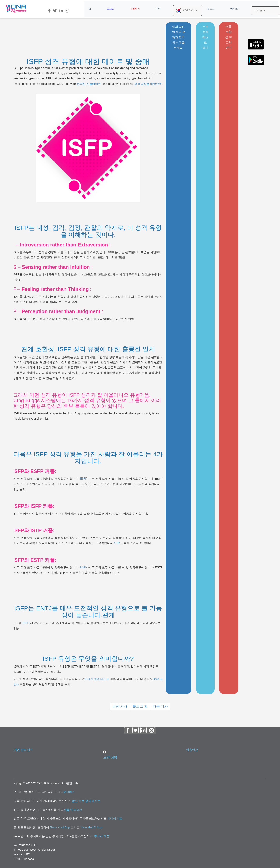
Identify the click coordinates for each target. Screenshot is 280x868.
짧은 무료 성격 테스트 (86, 801)
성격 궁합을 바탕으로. (148, 84)
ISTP (117, 543)
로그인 (110, 9)
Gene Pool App (60, 827)
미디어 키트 (115, 818)
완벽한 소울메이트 (89, 84)
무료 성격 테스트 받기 (205, 37)
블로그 (211, 9)
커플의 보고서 (73, 810)
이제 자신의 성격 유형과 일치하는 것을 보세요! (179, 37)
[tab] (140, 756)
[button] (140, 755)
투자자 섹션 (102, 836)
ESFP (84, 479)
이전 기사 (120, 706)
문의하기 (69, 792)
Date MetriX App (91, 827)
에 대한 (234, 9)
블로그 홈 (140, 706)
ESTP (84, 567)
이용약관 (192, 750)
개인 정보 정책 (23, 750)
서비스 (260, 11)
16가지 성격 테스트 (97, 679)
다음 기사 (160, 706)
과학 (158, 9)
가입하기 (135, 9)
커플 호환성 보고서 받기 (229, 37)
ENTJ (26, 623)
